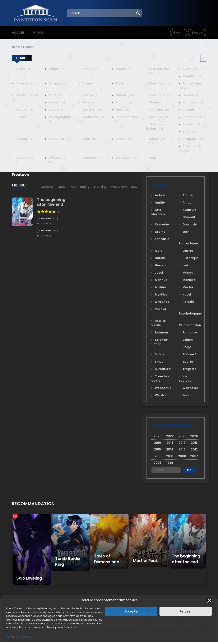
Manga (125, 102)
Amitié (90, 69)
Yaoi (155, 158)
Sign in (178, 33)
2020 (194, 436)
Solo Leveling (29, 578)
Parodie (191, 110)
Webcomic (163, 388)
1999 (170, 463)
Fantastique (188, 243)
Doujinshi (58, 83)
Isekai (57, 102)
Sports (123, 139)
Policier (24, 117)
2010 (170, 456)
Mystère (92, 110)
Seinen (191, 124)
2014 (170, 449)
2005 (158, 463)
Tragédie (193, 139)
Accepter (131, 611)
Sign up (197, 33)
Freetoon (29, 47)
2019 (157, 443)
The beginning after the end (51, 202)
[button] (210, 600)
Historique (160, 95)
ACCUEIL (18, 33)
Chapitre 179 (47, 230)
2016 (194, 443)
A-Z (73, 187)
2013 (182, 449)
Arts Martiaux (158, 212)
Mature (24, 110)
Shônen (25, 139)
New (134, 187)
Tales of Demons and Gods (107, 562)
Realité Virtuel (159, 323)
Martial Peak (145, 561)
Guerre (90, 95)
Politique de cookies (19, 637)
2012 (194, 449)
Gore (55, 95)
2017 (182, 443)
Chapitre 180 (47, 219)
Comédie (26, 83)
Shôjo (190, 132)
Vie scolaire (185, 378)
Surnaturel (163, 369)
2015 (157, 449)
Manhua (159, 102)
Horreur (191, 95)
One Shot (159, 110)
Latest (62, 187)
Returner (158, 117)
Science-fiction (154, 126)
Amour (123, 69)
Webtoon (127, 158)
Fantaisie (160, 83)
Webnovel (92, 158)
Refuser (186, 611)
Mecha (56, 110)
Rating (85, 187)
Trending (100, 187)
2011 (157, 456)
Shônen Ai (59, 139)
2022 (170, 436)
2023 (157, 436)
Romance (194, 117)
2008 (182, 456)
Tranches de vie (190, 148)
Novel (122, 110)
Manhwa (193, 102)
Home (16, 47)
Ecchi (123, 83)
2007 (194, 456)
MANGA (39, 33)
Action (25, 69)
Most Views (119, 187)
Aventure (194, 69)
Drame (91, 83)
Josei (89, 102)
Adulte (56, 69)
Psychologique (190, 313)
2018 (170, 443)
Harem (125, 95)
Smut (89, 139)
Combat (192, 76)
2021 (182, 436)
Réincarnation (190, 325)
